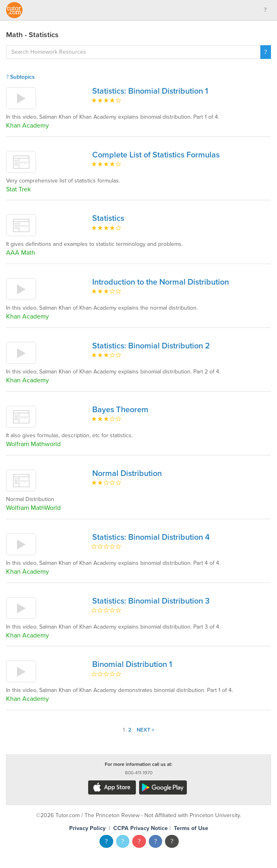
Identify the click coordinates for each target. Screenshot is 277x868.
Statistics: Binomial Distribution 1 (150, 91)
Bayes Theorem (120, 410)
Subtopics (20, 77)
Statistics (108, 218)
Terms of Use (191, 828)
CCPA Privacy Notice (141, 828)
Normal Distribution (127, 474)
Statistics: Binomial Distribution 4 (151, 537)
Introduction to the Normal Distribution (161, 282)
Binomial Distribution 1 (132, 665)
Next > (146, 730)
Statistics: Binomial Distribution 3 (151, 601)
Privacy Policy (87, 828)
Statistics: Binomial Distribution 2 (151, 346)
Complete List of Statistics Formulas (156, 155)
